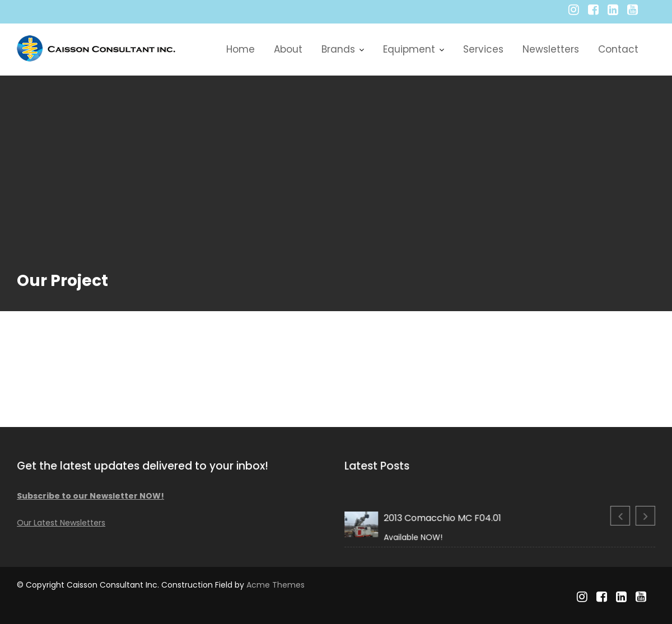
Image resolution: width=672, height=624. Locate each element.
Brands (338, 49)
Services (483, 49)
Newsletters (551, 49)
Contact (618, 49)
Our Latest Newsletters (62, 522)
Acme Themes (276, 585)
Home (241, 49)
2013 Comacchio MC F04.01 (444, 518)
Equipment (409, 49)
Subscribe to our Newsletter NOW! (92, 496)
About (288, 49)
